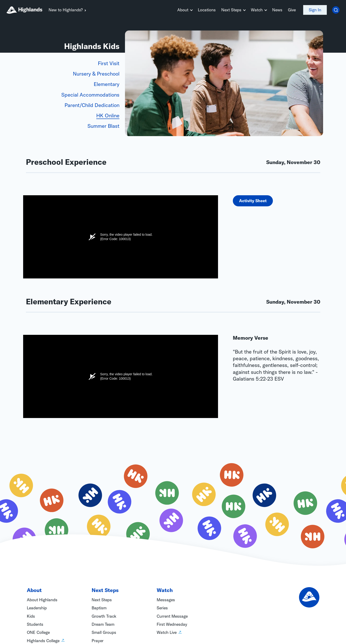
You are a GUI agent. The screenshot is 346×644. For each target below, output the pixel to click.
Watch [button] (257, 10)
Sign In (315, 10)
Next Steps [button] (231, 10)
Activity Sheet (253, 201)
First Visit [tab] (109, 63)
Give (292, 10)
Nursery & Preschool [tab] (96, 74)
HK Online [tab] (108, 116)
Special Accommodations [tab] (90, 95)
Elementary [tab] (107, 84)
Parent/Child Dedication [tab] (92, 105)
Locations (207, 10)
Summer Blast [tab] (103, 126)
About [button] (183, 10)
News (277, 10)
